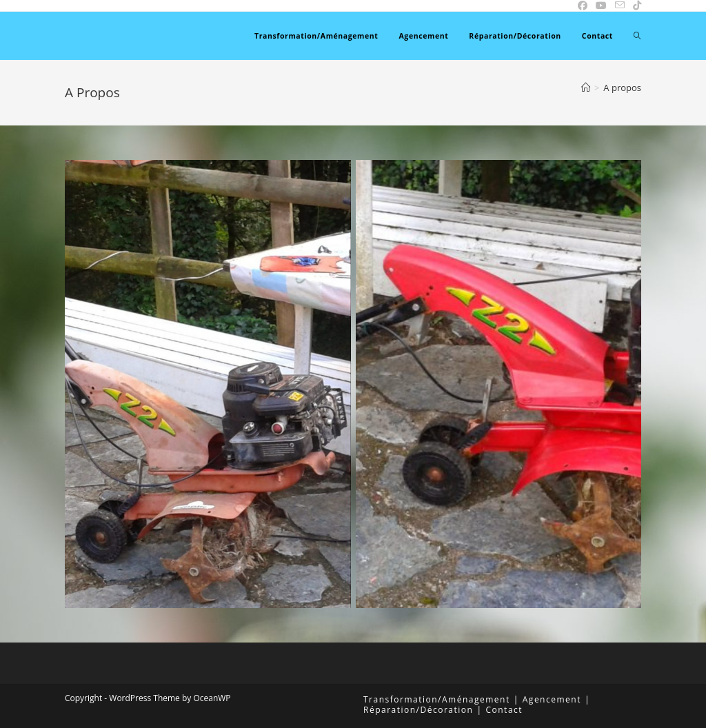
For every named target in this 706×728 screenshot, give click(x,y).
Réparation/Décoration (418, 710)
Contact (504, 710)
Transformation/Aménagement (437, 699)
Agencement (552, 699)
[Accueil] (586, 88)
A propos (622, 88)
